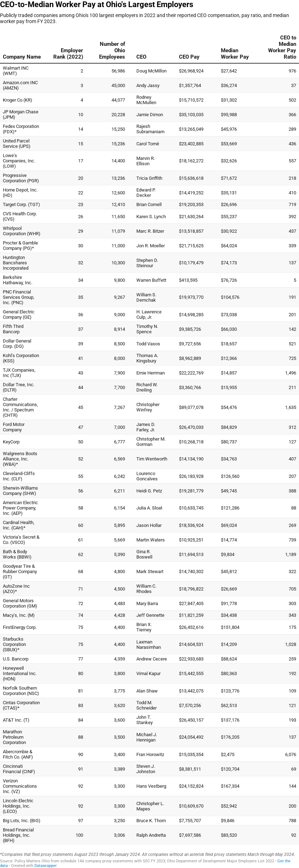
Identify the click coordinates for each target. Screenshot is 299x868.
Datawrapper (46, 866)
